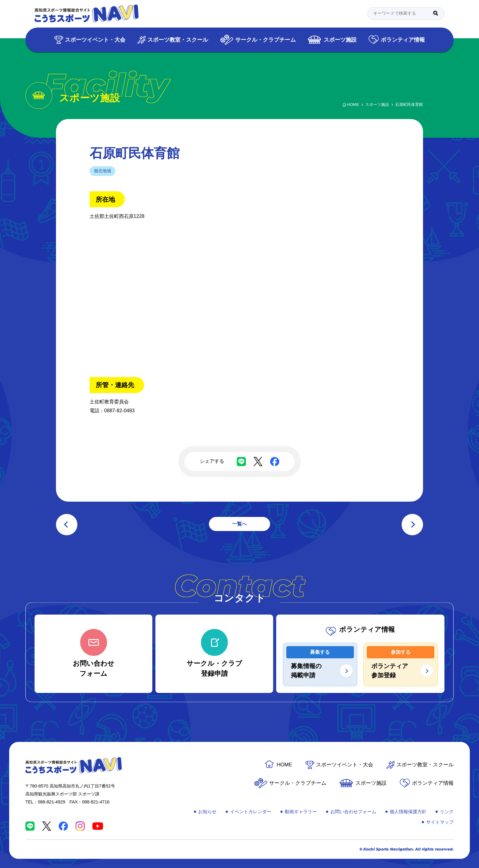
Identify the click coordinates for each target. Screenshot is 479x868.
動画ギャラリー (301, 812)
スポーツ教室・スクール (178, 40)
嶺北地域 (102, 171)
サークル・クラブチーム (265, 40)
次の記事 (412, 525)
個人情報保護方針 (408, 812)
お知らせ (207, 812)
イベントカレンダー (251, 812)
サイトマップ (440, 822)
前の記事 (67, 525)
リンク (447, 812)
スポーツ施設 (340, 40)
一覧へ (239, 524)
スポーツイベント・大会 (95, 40)
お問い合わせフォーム (353, 812)
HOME (284, 765)
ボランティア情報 (403, 40)
